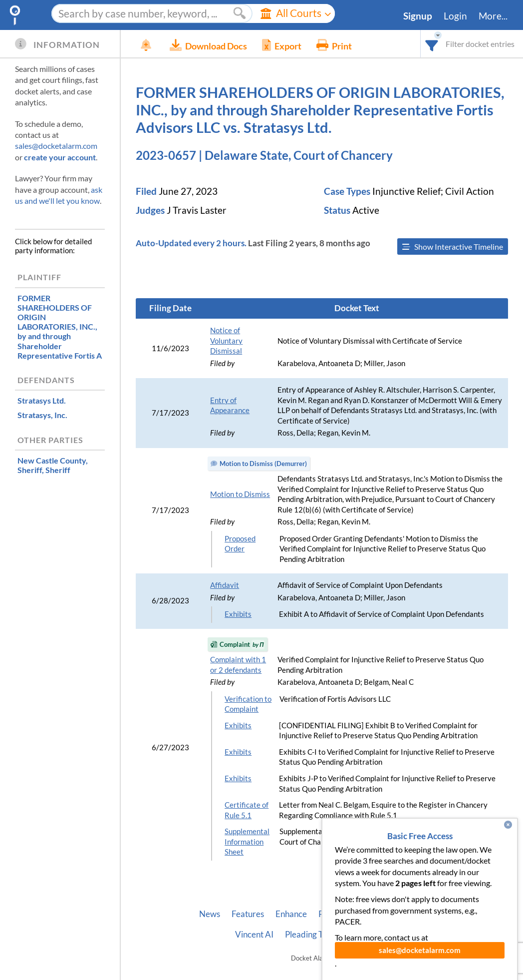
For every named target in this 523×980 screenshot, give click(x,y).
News (210, 914)
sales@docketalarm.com (56, 146)
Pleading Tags (310, 935)
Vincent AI (254, 935)
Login (455, 16)
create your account (60, 157)
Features (248, 914)
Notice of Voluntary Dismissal (226, 341)
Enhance (291, 914)
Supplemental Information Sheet (247, 842)
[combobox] (432, 44)
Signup (418, 16)
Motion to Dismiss (240, 494)
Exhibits (238, 614)
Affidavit (225, 585)
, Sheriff (53, 465)
